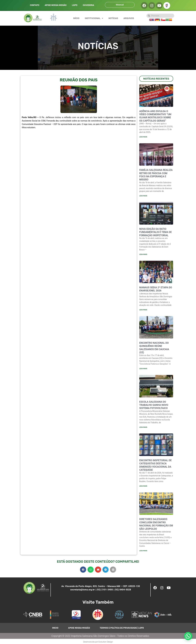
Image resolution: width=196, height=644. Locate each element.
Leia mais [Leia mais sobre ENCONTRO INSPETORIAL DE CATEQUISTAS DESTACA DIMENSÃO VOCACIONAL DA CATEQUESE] (143, 487)
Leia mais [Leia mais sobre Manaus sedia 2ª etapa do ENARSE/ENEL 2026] (143, 310)
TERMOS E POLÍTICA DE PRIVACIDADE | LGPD (122, 629)
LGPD (75, 5)
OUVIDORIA (88, 5)
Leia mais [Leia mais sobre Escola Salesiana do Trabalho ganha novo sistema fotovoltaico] (143, 428)
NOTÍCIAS (113, 18)
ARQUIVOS (129, 18)
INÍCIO (76, 18)
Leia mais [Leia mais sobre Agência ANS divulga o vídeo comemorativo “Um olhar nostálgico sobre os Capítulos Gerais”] (143, 137)
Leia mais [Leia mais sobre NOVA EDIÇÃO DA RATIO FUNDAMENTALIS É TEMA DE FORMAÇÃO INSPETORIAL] (143, 255)
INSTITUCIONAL (94, 18)
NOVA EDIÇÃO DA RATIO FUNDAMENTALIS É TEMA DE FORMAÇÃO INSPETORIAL (156, 232)
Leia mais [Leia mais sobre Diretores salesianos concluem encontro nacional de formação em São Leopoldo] (143, 552)
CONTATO (35, 5)
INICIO (55, 629)
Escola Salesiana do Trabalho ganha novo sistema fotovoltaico (154, 406)
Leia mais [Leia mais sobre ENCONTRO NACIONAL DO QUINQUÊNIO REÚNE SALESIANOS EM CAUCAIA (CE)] (143, 369)
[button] (83, 571)
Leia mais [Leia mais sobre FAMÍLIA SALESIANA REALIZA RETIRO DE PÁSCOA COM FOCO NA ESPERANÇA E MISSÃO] (143, 196)
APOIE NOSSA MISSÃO (56, 5)
